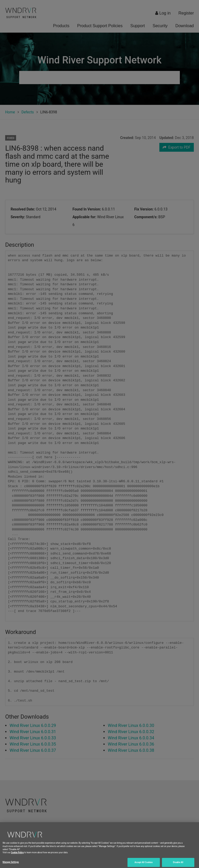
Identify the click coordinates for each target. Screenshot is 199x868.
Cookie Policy (17, 855)
